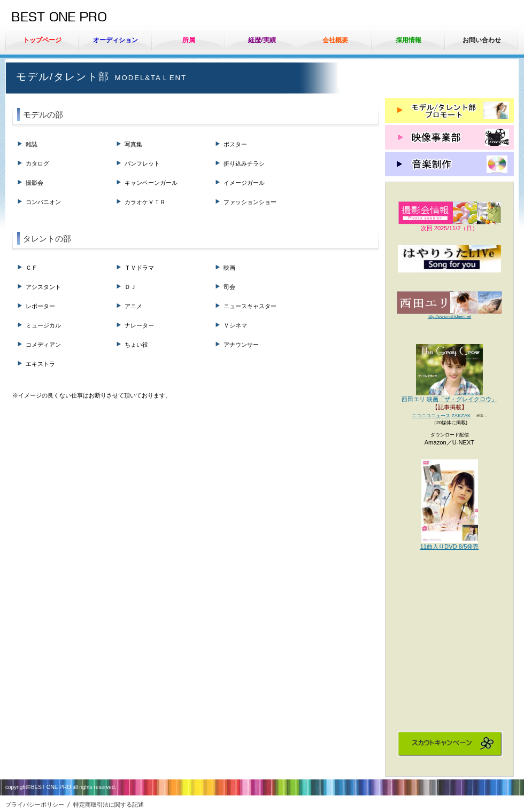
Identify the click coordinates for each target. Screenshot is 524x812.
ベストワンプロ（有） (91, 18)
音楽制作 (449, 164)
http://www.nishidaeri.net (449, 317)
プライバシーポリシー (35, 805)
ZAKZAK (461, 416)
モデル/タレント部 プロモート (449, 111)
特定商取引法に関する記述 (109, 805)
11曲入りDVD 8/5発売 (450, 546)
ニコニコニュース (431, 416)
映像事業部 (449, 137)
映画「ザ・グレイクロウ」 (462, 399)
